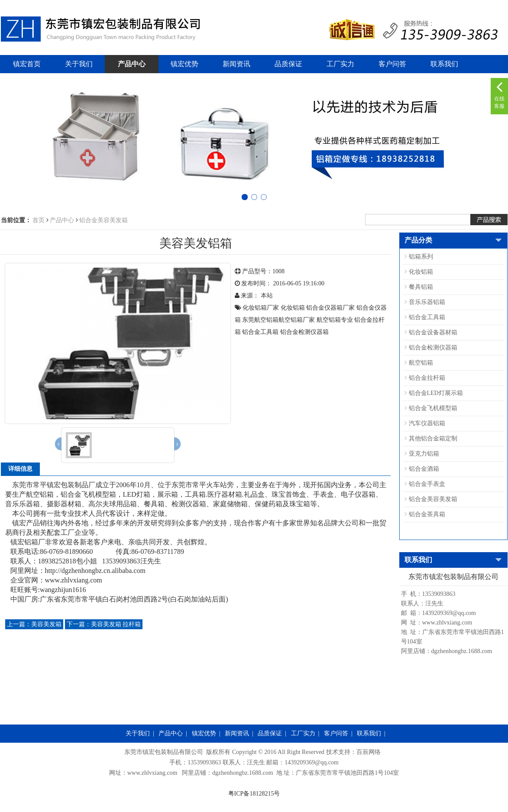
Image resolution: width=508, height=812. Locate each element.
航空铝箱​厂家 (297, 320)
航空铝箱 (421, 363)
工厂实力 (340, 64)
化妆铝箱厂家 (261, 308)
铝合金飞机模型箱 (433, 408)
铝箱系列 (421, 257)
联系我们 (444, 64)
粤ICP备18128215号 (254, 794)
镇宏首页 (27, 64)
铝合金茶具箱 (427, 514)
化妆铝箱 (293, 308)
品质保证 (288, 64)
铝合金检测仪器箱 (304, 332)
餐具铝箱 (421, 287)
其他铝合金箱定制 (433, 438)
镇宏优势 (184, 64)
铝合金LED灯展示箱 (436, 393)
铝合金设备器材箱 (433, 332)
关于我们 (79, 64)
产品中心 (132, 64)
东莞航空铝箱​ (260, 320)
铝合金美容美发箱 (104, 220)
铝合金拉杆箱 (427, 378)
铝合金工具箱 (260, 332)
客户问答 (392, 64)
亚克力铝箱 (424, 454)
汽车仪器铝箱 (427, 423)
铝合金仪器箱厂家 (330, 308)
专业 (347, 320)
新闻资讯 (236, 64)
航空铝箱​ (329, 320)
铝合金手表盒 (427, 484)
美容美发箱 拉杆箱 (104, 624)
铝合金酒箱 (424, 469)
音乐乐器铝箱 (427, 302)
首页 (39, 220)
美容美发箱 (34, 624)
